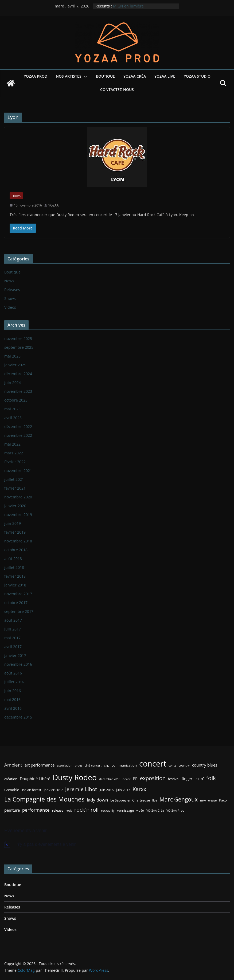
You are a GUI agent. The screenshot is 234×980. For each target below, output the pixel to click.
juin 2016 (13, 691)
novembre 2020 (18, 497)
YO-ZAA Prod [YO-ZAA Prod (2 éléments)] (175, 811)
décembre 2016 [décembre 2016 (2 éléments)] (110, 779)
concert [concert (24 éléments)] (153, 764)
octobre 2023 (16, 400)
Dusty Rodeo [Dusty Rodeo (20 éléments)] (75, 777)
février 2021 (15, 488)
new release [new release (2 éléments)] (208, 800)
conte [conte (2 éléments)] (172, 765)
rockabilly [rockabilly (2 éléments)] (108, 811)
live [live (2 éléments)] (155, 800)
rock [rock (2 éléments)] (69, 811)
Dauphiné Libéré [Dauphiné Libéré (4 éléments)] (35, 779)
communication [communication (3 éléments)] (124, 765)
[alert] (117, 844)
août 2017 (13, 620)
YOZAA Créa (135, 76)
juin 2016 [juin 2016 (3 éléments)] (106, 790)
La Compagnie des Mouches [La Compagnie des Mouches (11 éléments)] (44, 799)
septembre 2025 (19, 347)
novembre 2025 (18, 338)
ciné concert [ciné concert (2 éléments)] (93, 765)
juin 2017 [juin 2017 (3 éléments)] (123, 790)
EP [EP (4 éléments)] (135, 779)
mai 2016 (12, 699)
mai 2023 (12, 409)
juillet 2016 (14, 682)
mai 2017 (12, 638)
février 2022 (15, 462)
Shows (16, 196)
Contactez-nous (117, 90)
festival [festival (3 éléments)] (174, 779)
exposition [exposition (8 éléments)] (153, 778)
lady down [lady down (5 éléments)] (97, 800)
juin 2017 (13, 629)
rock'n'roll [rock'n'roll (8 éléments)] (86, 810)
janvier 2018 (15, 585)
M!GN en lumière (128, 6)
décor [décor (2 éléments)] (127, 779)
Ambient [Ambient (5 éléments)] (13, 765)
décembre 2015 (18, 717)
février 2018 (15, 576)
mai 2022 (12, 444)
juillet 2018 (14, 567)
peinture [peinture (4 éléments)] (12, 810)
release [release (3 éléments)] (58, 810)
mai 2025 (12, 356)
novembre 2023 (18, 391)
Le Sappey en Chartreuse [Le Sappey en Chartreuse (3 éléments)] (130, 800)
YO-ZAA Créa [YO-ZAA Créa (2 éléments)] (155, 811)
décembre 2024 (18, 374)
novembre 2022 (18, 435)
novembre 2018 (18, 541)
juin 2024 (13, 382)
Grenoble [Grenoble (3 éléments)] (12, 790)
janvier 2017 (15, 655)
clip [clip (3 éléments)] (107, 765)
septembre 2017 (19, 611)
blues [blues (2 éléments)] (79, 765)
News (9, 281)
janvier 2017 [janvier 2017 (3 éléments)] (53, 790)
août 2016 (13, 673)
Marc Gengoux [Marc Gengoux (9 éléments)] (179, 799)
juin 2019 (13, 523)
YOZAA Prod (36, 76)
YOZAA (54, 205)
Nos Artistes (69, 76)
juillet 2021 (14, 479)
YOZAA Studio (197, 76)
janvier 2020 (15, 506)
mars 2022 (14, 453)
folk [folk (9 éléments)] (211, 778)
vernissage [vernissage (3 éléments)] (125, 810)
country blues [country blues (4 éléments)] (205, 765)
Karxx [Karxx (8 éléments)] (139, 789)
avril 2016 (13, 708)
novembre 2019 (18, 515)
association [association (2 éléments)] (65, 765)
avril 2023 (13, 418)
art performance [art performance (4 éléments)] (40, 765)
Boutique (105, 76)
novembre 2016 (18, 664)
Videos (10, 307)
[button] (84, 77)
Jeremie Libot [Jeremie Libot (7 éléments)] (81, 789)
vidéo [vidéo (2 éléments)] (140, 811)
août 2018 (13, 559)
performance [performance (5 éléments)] (36, 810)
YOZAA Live (165, 76)
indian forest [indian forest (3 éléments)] (31, 790)
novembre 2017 (18, 594)
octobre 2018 (16, 550)
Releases (12, 290)
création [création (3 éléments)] (11, 779)
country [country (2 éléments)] (184, 765)
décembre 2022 (18, 426)
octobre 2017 (16, 603)
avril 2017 (13, 647)
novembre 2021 (18, 471)
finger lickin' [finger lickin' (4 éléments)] (193, 779)
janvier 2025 (15, 365)
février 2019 (15, 532)
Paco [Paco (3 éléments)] (223, 800)
